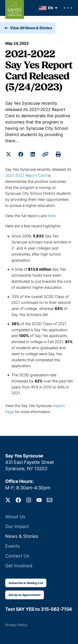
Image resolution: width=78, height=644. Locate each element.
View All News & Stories (31, 28)
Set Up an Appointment (25, 595)
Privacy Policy (16, 625)
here (51, 216)
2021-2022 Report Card (26, 175)
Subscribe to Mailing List (26, 583)
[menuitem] (47, 8)
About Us (15, 517)
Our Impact (17, 526)
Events (13, 546)
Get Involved (19, 566)
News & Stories (22, 536)
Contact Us (17, 556)
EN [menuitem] (51, 8)
